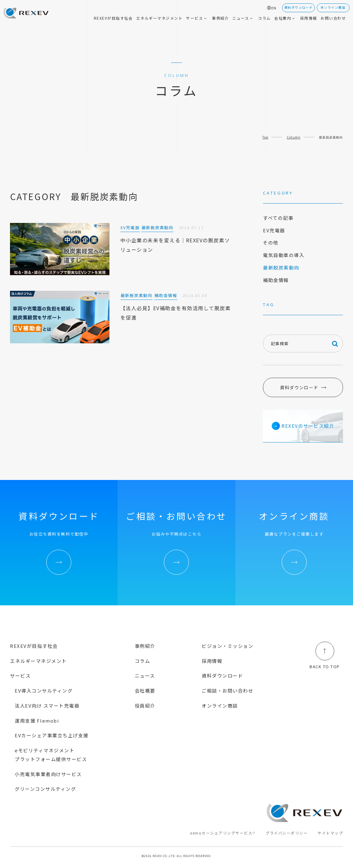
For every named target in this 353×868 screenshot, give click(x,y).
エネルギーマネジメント (38, 661)
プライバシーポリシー (287, 833)
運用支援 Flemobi (37, 721)
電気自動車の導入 (284, 255)
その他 (271, 242)
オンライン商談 (220, 706)
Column (294, 137)
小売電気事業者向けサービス (48, 774)
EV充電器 (274, 230)
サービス (20, 676)
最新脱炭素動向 (281, 267)
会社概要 (145, 691)
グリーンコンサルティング (45, 789)
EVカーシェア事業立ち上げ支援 (52, 735)
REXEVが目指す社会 (34, 646)
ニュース (145, 676)
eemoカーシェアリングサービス (221, 833)
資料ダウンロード (299, 387)
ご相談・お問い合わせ (227, 691)
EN (274, 8)
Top (265, 137)
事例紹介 (145, 646)
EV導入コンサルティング (44, 691)
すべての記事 (278, 218)
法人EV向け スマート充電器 (47, 706)
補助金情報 (276, 280)
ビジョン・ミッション (227, 646)
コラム (143, 661)
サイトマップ (330, 833)
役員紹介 (145, 706)
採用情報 (212, 661)
